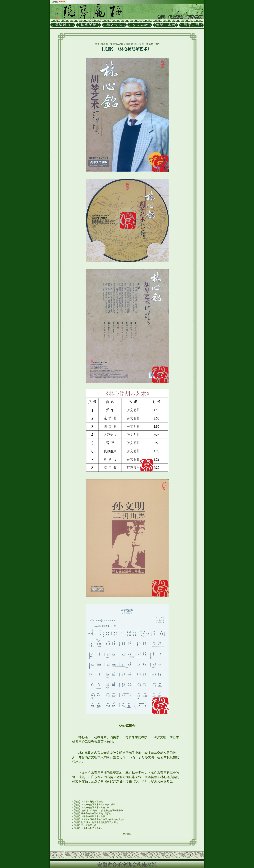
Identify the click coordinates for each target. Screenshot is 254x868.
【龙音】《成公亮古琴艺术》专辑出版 (91, 807)
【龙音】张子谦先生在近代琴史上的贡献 (92, 813)
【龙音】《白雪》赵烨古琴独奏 (88, 802)
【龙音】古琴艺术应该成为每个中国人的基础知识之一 (99, 819)
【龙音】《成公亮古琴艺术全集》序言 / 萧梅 (94, 805)
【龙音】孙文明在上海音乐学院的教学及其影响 (95, 822)
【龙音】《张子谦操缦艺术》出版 (89, 816)
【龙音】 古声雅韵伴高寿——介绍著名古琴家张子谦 (98, 810)
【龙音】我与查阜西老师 (85, 825)
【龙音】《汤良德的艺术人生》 (88, 828)
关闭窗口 (127, 834)
